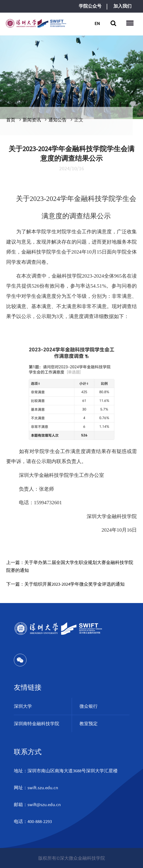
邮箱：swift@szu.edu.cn (37, 804)
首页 (11, 120)
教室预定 (89, 723)
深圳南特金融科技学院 (37, 723)
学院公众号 (90, 6)
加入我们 (122, 6)
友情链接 (28, 687)
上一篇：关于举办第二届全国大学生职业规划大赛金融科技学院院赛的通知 (70, 566)
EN (97, 23)
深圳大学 (23, 706)
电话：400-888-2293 (33, 821)
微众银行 (89, 706)
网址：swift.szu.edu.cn (36, 788)
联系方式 (28, 752)
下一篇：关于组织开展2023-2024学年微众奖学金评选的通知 (65, 584)
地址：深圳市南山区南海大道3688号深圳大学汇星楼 (66, 771)
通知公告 (58, 120)
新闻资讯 (32, 120)
